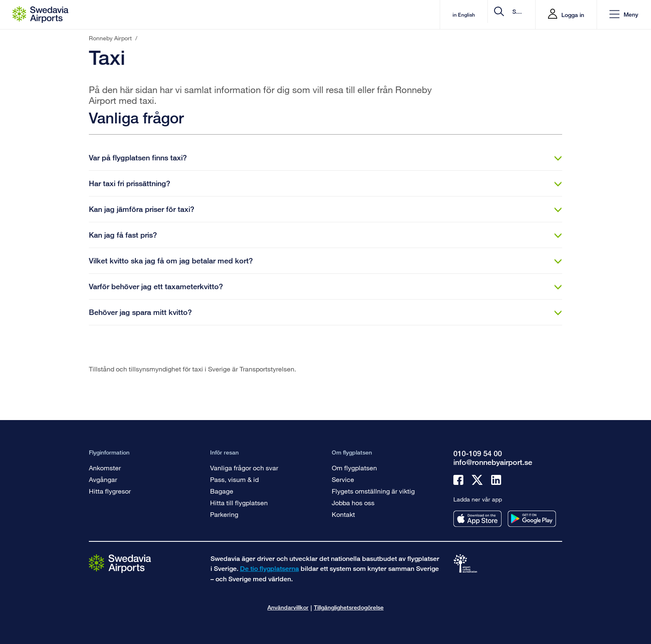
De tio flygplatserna (269, 569)
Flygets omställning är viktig (373, 491)
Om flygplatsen (354, 468)
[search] (479, 15)
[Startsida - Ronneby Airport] (40, 15)
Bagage (222, 491)
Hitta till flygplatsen (239, 503)
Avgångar (103, 479)
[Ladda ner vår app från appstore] (477, 519)
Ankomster (105, 468)
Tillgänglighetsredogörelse (349, 607)
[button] (624, 15)
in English (394, 15)
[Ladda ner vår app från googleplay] (532, 519)
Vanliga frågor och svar (244, 468)
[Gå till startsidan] (120, 563)
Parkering (224, 514)
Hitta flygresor (110, 491)
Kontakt (343, 514)
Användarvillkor (288, 607)
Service (343, 479)
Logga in (573, 15)
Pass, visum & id (234, 479)
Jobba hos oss (353, 503)
